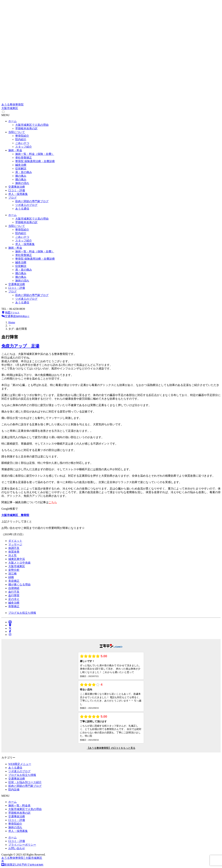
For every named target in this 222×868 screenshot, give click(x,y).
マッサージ (15, 544)
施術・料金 (15, 150)
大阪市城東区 (17, 566)
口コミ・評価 (17, 190)
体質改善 (14, 552)
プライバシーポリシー (22, 845)
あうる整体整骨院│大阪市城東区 (22, 858)
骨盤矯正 (14, 606)
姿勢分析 (14, 570)
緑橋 (11, 577)
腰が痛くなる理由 (19, 584)
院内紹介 (21, 139)
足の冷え (14, 599)
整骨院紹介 (22, 136)
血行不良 (14, 592)
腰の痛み (21, 179)
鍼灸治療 (21, 165)
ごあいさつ (22, 143)
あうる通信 (22, 209)
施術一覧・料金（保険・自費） (35, 154)
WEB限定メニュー (20, 764)
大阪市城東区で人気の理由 (32, 125)
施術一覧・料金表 (19, 805)
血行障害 (14, 595)
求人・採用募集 (18, 194)
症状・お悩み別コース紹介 (25, 782)
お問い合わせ (17, 848)
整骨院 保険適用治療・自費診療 (35, 161)
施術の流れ (22, 183)
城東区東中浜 (17, 559)
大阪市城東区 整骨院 (15, 515)
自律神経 (14, 588)
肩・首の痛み (24, 172)
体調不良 (14, 548)
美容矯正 (14, 581)
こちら (53, 502)
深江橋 (12, 574)
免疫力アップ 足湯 (20, 346)
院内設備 (14, 790)
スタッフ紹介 (24, 147)
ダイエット (15, 541)
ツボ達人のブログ (26, 205)
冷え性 (12, 555)
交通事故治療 (17, 187)
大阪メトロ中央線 (19, 563)
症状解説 (21, 169)
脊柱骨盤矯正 (24, 158)
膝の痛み (21, 176)
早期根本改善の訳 (26, 128)
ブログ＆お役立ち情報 (22, 613)
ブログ (12, 198)
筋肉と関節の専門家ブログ (32, 201)
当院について (17, 132)
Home (12, 322)
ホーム (12, 121)
